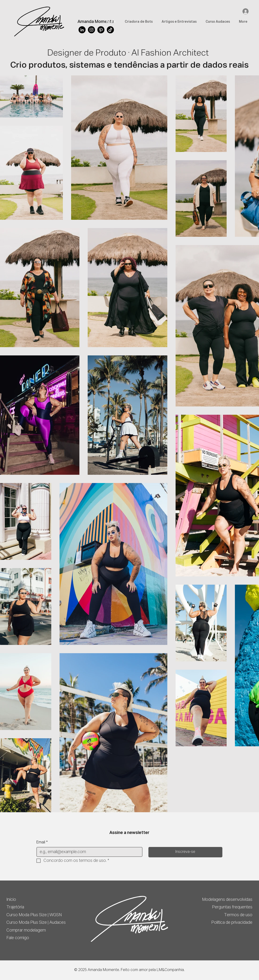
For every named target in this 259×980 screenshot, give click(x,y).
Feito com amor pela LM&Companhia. (153, 970)
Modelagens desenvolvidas (227, 900)
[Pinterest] (101, 30)
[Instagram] (91, 30)
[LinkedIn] (82, 30)
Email (42, 842)
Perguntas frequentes (232, 907)
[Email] (88, 852)
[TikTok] (110, 30)
